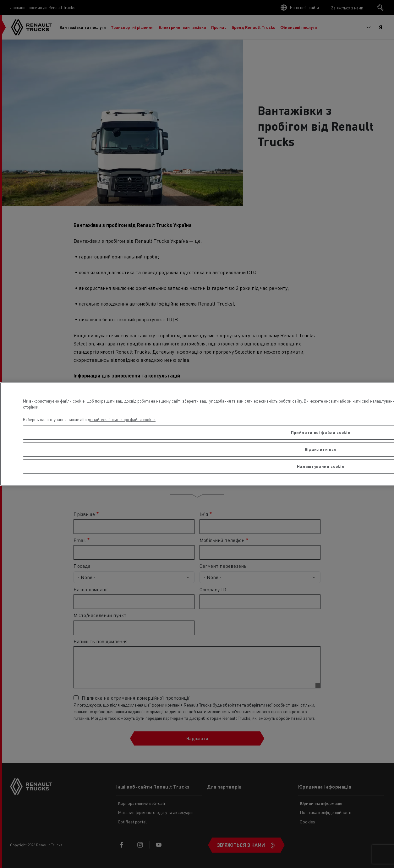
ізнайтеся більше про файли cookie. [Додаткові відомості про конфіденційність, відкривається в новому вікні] (123, 419)
